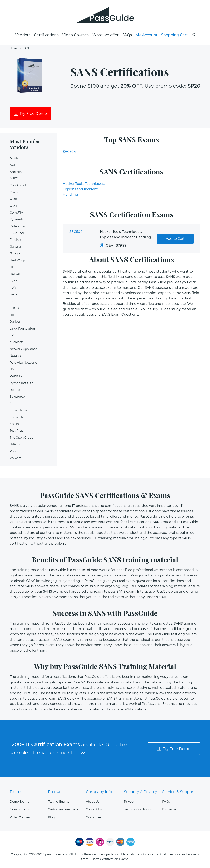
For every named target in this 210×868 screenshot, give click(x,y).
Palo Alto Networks (24, 363)
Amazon (16, 172)
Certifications (46, 35)
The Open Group (22, 438)
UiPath (15, 444)
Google (15, 253)
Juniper (15, 322)
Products (56, 792)
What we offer (105, 35)
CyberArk (16, 219)
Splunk (15, 424)
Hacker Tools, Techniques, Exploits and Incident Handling (84, 189)
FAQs (127, 35)
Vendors (23, 35)
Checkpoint (18, 185)
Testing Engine (59, 802)
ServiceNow (18, 410)
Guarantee (93, 817)
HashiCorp (17, 260)
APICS (14, 178)
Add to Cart (175, 239)
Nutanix (15, 356)
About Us (93, 802)
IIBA (13, 287)
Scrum (15, 403)
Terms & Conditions (138, 809)
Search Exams (20, 809)
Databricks (18, 226)
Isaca (13, 294)
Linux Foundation (22, 329)
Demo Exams (19, 802)
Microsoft (17, 342)
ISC (12, 301)
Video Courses (75, 35)
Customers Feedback (63, 809)
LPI (12, 335)
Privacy (129, 802)
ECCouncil (17, 233)
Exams (16, 792)
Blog (51, 817)
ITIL (12, 315)
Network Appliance (23, 349)
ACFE (14, 165)
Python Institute (21, 383)
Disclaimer (170, 809)
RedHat (15, 390)
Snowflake (17, 417)
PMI (13, 369)
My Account (146, 35)
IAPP (13, 281)
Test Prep (16, 431)
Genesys (16, 247)
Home (14, 48)
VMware (16, 458)
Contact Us (94, 809)
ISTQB (14, 308)
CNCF (14, 206)
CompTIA (16, 213)
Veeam (15, 451)
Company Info (99, 792)
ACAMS (15, 158)
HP (12, 267)
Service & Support (178, 792)
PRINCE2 (16, 376)
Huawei (15, 274)
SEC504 (69, 152)
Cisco (14, 192)
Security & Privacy (141, 792)
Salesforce (17, 397)
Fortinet (16, 240)
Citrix (14, 199)
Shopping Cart (174, 35)
